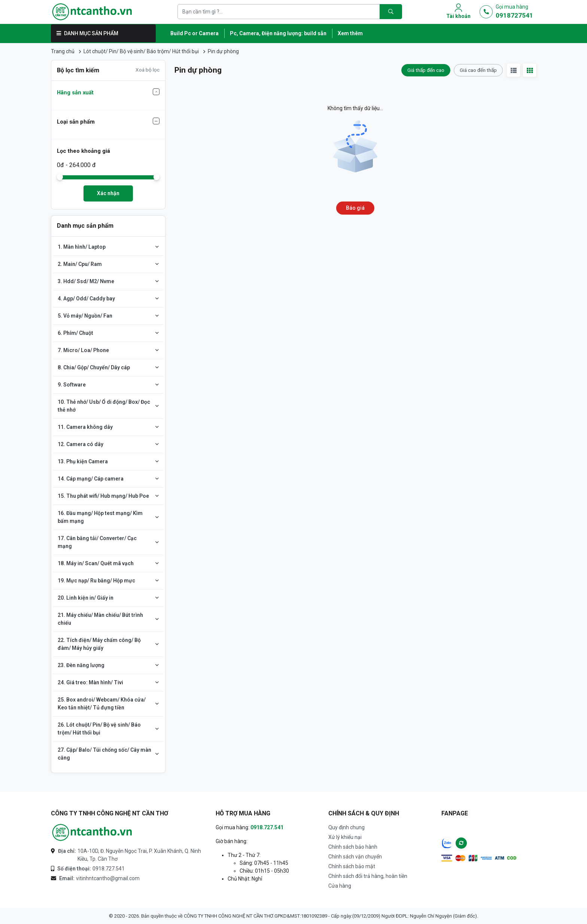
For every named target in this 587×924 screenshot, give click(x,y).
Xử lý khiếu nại (345, 837)
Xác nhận (108, 193)
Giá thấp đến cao (426, 70)
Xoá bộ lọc (147, 70)
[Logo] (92, 12)
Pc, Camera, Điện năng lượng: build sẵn (278, 33)
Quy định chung (346, 827)
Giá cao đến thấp (478, 70)
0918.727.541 (91, 869)
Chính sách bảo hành (353, 847)
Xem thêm (350, 33)
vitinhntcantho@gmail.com (99, 878)
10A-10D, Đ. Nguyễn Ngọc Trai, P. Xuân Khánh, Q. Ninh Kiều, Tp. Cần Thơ (130, 855)
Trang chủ (63, 51)
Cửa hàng (340, 886)
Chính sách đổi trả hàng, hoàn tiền (368, 876)
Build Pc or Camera (194, 33)
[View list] (513, 70)
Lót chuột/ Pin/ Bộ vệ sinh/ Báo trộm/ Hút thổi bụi (141, 51)
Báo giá (355, 208)
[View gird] (530, 70)
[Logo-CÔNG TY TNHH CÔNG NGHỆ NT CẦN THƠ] (92, 832)
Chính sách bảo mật (352, 866)
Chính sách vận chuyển (355, 857)
